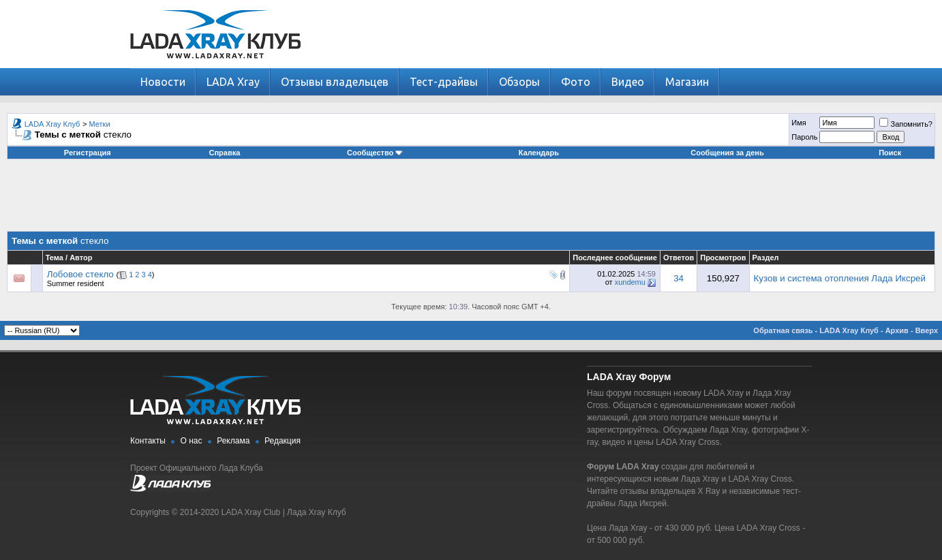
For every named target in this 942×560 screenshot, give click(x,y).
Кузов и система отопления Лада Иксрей (840, 278)
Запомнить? (906, 124)
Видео (628, 82)
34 (679, 278)
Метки (100, 124)
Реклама (233, 441)
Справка (225, 153)
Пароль (804, 137)
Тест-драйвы (444, 82)
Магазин (687, 82)
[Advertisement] (471, 200)
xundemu (630, 282)
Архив (897, 330)
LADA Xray (233, 82)
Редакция (283, 441)
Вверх (927, 330)
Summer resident (76, 283)
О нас (192, 441)
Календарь (539, 153)
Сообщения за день (727, 153)
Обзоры (519, 82)
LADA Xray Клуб (52, 124)
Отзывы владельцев (335, 82)
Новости (163, 82)
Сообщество (375, 153)
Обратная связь (783, 330)
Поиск (890, 153)
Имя (799, 123)
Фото (576, 82)
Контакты (148, 441)
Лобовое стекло (80, 274)
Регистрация (88, 153)
